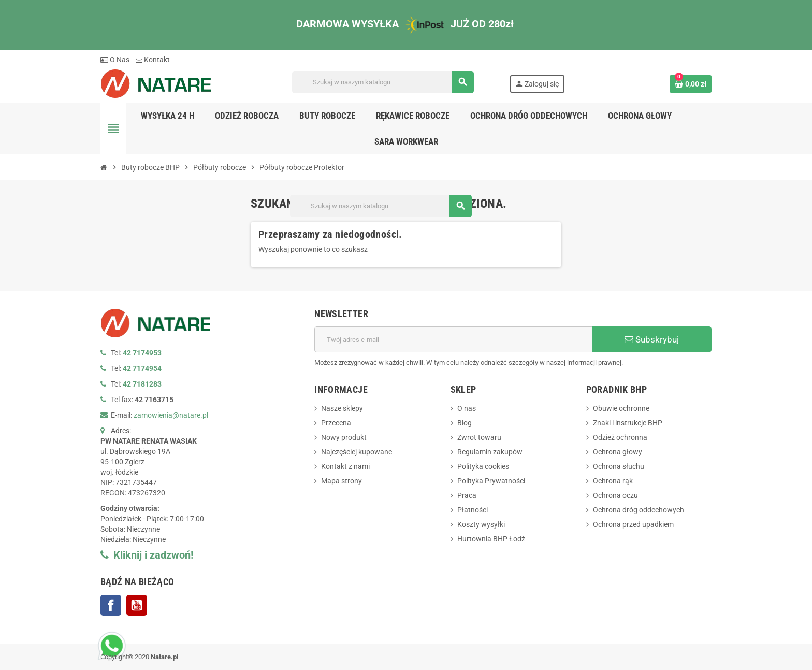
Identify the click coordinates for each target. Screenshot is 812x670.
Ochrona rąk (613, 481)
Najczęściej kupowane (357, 452)
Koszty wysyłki (481, 524)
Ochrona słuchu (619, 466)
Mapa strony (342, 481)
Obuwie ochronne (621, 408)
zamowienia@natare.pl (171, 415)
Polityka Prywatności (491, 481)
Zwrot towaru (479, 437)
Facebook (111, 605)
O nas (467, 408)
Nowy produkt (344, 437)
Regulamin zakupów (490, 452)
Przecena (336, 423)
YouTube (137, 605)
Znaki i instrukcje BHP (628, 423)
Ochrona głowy (618, 452)
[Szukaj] (383, 82)
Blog (465, 423)
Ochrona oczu (615, 495)
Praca (467, 495)
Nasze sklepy (342, 408)
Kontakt (153, 60)
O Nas (115, 60)
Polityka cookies (483, 466)
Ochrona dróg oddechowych (639, 510)
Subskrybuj (652, 339)
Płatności (473, 510)
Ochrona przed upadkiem (633, 524)
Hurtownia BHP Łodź (491, 539)
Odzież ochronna (620, 437)
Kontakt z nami (345, 466)
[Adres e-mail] (453, 339)
